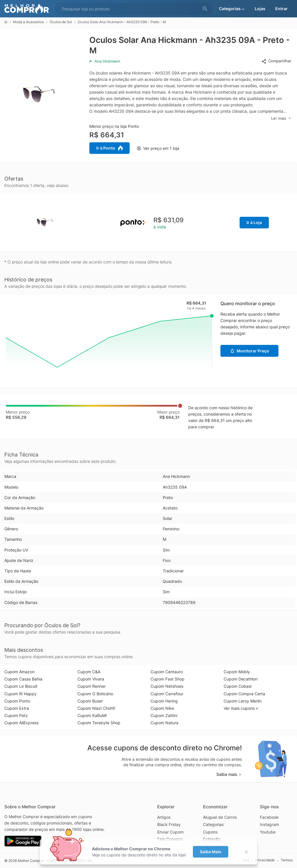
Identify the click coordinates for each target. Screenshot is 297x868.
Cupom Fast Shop (167, 679)
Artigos (164, 817)
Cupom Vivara (91, 679)
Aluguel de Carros (220, 817)
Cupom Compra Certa (244, 694)
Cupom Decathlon (241, 679)
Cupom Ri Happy (20, 694)
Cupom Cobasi (238, 686)
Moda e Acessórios (28, 22)
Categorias (213, 824)
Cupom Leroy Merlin (243, 701)
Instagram (269, 824)
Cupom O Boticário (95, 694)
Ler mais (281, 118)
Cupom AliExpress (21, 723)
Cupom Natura (164, 723)
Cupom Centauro (167, 672)
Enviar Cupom (170, 832)
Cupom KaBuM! (92, 715)
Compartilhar (276, 61)
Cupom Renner (92, 686)
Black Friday (169, 824)
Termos (287, 860)
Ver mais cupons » (241, 708)
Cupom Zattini (164, 715)
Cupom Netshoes (167, 686)
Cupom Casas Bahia (23, 679)
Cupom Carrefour (167, 694)
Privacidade (265, 860)
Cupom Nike (162, 708)
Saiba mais (229, 774)
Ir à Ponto (109, 148)
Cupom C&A (89, 672)
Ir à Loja (254, 222)
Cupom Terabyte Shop (99, 723)
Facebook (269, 817)
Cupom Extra (17, 708)
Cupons (210, 832)
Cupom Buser (90, 701)
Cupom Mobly (237, 672)
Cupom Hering (164, 701)
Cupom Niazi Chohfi (96, 708)
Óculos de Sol (61, 22)
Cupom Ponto (17, 701)
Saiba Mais (211, 852)
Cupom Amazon (19, 672)
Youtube (268, 832)
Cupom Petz (16, 715)
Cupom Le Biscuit (21, 686)
